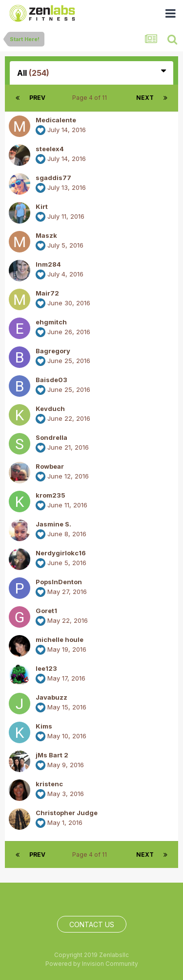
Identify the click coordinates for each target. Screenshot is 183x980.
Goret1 (46, 611)
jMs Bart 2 (52, 755)
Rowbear (50, 466)
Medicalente (56, 120)
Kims (44, 726)
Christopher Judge (67, 813)
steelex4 (50, 149)
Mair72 (47, 293)
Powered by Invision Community (92, 964)
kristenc (49, 784)
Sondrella (51, 437)
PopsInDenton (59, 582)
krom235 (51, 495)
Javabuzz (51, 697)
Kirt (42, 206)
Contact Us (92, 924)
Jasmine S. (53, 524)
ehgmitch (51, 322)
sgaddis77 (53, 178)
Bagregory (53, 351)
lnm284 (48, 264)
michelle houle (60, 639)
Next (145, 98)
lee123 (46, 668)
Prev (37, 98)
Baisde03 (51, 380)
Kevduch (50, 409)
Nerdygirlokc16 (61, 553)
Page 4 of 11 (91, 98)
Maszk (46, 235)
